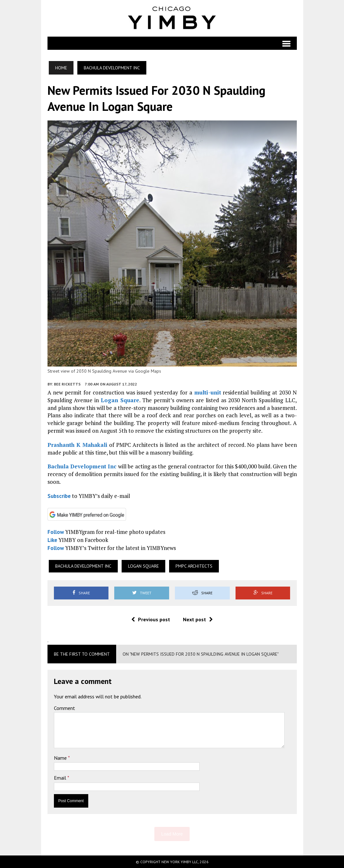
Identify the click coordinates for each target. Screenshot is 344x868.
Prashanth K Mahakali (77, 445)
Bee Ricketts (67, 384)
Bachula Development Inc (82, 466)
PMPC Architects (194, 566)
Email (61, 778)
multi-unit (208, 392)
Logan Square (120, 400)
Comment (64, 708)
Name (61, 758)
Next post (198, 619)
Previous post (151, 619)
